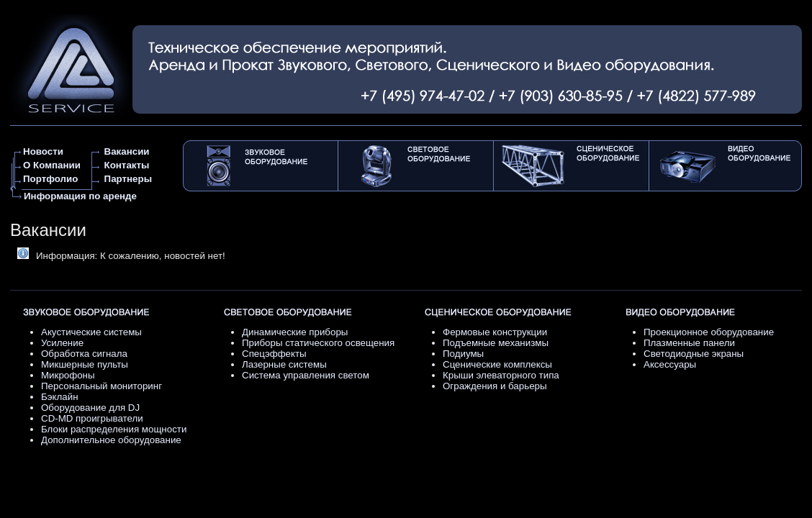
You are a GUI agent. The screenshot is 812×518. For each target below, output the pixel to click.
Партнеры (128, 179)
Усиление (62, 343)
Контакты (127, 165)
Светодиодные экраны (694, 354)
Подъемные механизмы (496, 343)
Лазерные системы (284, 364)
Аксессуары (670, 364)
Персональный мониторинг (101, 386)
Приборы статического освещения (318, 343)
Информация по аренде (80, 196)
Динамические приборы (295, 332)
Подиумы (463, 354)
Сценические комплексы (497, 364)
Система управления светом (306, 375)
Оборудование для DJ (90, 408)
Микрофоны (68, 375)
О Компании (52, 165)
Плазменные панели (689, 343)
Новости (43, 151)
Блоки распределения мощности (114, 429)
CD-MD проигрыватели (92, 418)
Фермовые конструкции (495, 332)
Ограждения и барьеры (495, 386)
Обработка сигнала (84, 354)
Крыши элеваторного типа (501, 375)
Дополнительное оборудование (111, 440)
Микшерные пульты (85, 364)
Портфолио (50, 179)
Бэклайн (60, 397)
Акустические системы (91, 332)
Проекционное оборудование (709, 332)
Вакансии (127, 151)
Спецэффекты (274, 354)
